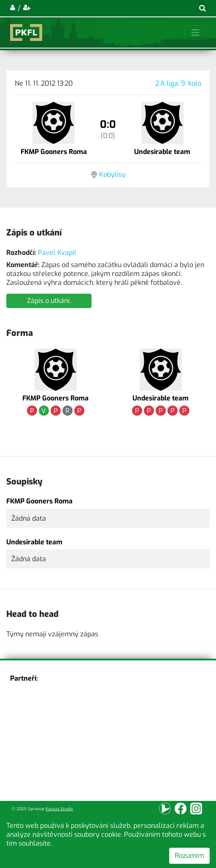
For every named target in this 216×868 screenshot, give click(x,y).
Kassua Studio (59, 809)
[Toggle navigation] (195, 32)
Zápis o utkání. (49, 301)
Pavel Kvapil (57, 253)
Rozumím (189, 856)
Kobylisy (112, 174)
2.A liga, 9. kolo (178, 83)
